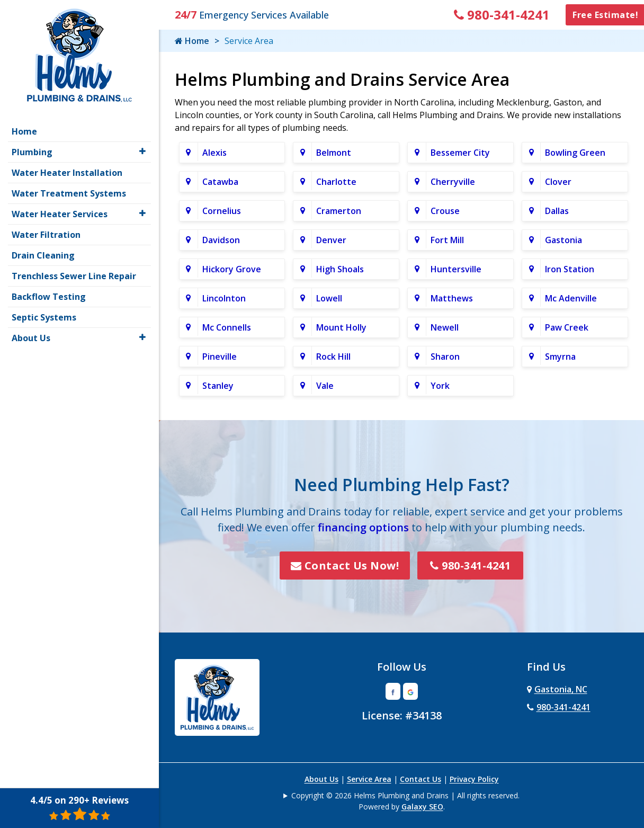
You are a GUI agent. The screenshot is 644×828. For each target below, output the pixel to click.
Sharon (445, 357)
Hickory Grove (232, 269)
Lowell (329, 298)
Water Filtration (46, 235)
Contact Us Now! (345, 566)
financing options (363, 527)
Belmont (334, 153)
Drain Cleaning (43, 255)
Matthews (452, 298)
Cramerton (339, 211)
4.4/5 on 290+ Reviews (79, 808)
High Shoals (340, 269)
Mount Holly (341, 327)
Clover (558, 182)
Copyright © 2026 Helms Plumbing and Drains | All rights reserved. (405, 795)
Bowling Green (575, 153)
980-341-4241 (502, 15)
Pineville (220, 357)
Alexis (214, 153)
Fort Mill (447, 240)
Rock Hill (333, 357)
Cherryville (453, 182)
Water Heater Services (60, 214)
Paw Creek (567, 327)
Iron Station (570, 269)
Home (192, 41)
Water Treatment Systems (69, 193)
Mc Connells (227, 327)
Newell (445, 327)
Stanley (218, 386)
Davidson (221, 240)
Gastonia (563, 240)
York (440, 386)
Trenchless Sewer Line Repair (74, 276)
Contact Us (421, 779)
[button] (142, 151)
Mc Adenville (571, 298)
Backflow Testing (49, 297)
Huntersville (456, 269)
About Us (321, 779)
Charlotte (336, 182)
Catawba (220, 182)
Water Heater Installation (67, 173)
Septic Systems (44, 317)
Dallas (557, 211)
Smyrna (560, 357)
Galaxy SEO (422, 807)
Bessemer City (460, 153)
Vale (325, 386)
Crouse (445, 211)
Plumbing (32, 152)
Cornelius (222, 211)
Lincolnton (224, 298)
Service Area (369, 779)
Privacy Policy (474, 779)
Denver (331, 240)
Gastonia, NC (557, 689)
